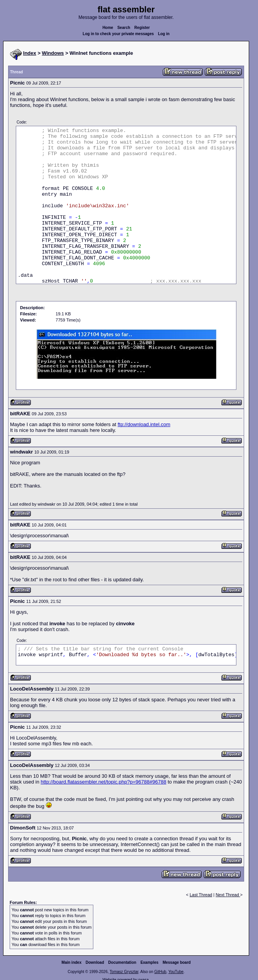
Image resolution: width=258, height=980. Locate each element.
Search (124, 28)
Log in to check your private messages (118, 34)
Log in (164, 34)
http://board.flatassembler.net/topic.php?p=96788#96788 (104, 782)
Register (142, 28)
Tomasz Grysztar (124, 972)
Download (95, 962)
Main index (72, 962)
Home (108, 28)
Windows (53, 53)
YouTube (176, 972)
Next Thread (228, 895)
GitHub (160, 972)
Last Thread (201, 895)
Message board (177, 962)
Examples (149, 962)
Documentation (122, 962)
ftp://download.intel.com (144, 424)
